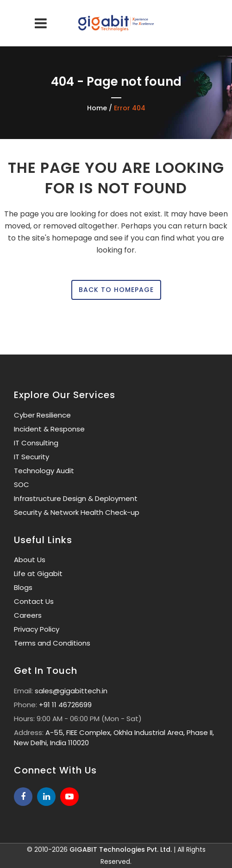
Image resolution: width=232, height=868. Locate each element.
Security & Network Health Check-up (77, 512)
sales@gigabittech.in (71, 691)
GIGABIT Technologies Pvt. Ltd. (121, 849)
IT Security (31, 457)
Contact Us (34, 601)
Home (97, 108)
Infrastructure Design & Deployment (76, 498)
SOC (22, 485)
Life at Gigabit (38, 573)
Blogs (23, 587)
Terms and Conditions (52, 643)
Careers (28, 615)
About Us (30, 560)
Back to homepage (116, 290)
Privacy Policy (37, 629)
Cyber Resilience (42, 415)
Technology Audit (44, 471)
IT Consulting (36, 443)
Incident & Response (49, 429)
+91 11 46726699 (65, 705)
